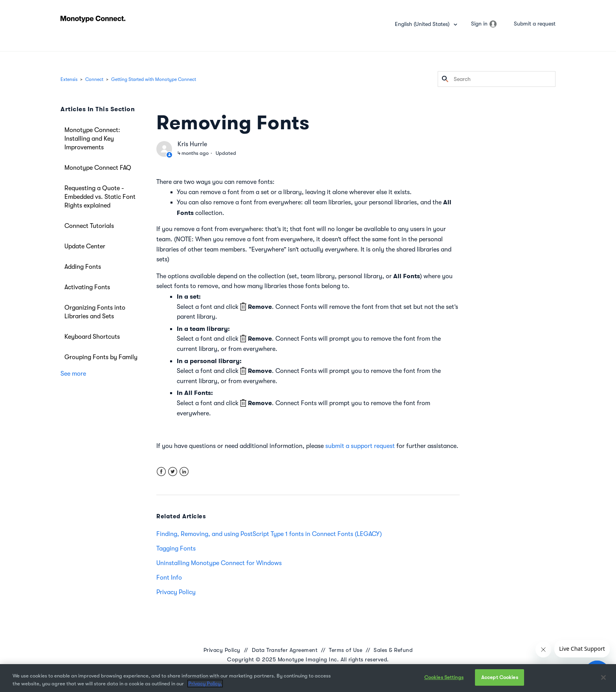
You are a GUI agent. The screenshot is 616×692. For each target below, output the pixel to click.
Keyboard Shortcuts (92, 337)
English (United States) (423, 24)
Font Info (169, 578)
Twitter (173, 472)
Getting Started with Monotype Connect (154, 79)
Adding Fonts (83, 267)
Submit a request (535, 24)
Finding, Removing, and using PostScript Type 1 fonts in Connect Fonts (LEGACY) (269, 534)
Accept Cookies (500, 677)
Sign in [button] (479, 24)
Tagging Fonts (176, 549)
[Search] (497, 79)
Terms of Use (346, 650)
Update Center (85, 246)
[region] (308, 678)
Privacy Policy (176, 592)
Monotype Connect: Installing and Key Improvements (92, 139)
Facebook (161, 472)
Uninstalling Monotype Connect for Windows (219, 563)
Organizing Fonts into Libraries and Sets (95, 312)
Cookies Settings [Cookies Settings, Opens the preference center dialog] (444, 677)
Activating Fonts (87, 287)
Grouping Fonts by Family (101, 357)
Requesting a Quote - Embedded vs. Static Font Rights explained (100, 197)
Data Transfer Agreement (285, 650)
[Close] (603, 677)
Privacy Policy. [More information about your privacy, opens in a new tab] (205, 684)
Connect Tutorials (89, 226)
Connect (94, 79)
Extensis (69, 79)
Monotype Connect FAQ (98, 168)
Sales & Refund (393, 650)
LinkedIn (184, 472)
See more (73, 374)
